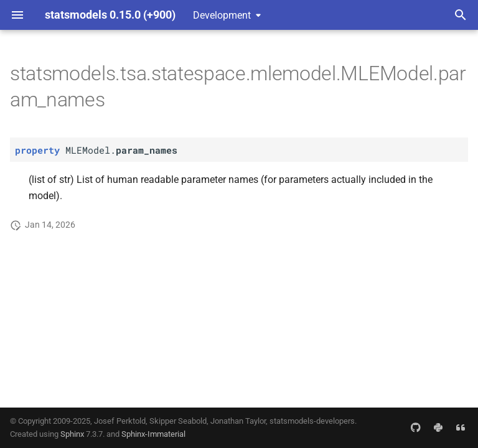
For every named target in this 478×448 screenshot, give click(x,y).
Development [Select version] (222, 15)
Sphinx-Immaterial (153, 434)
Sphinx (72, 434)
